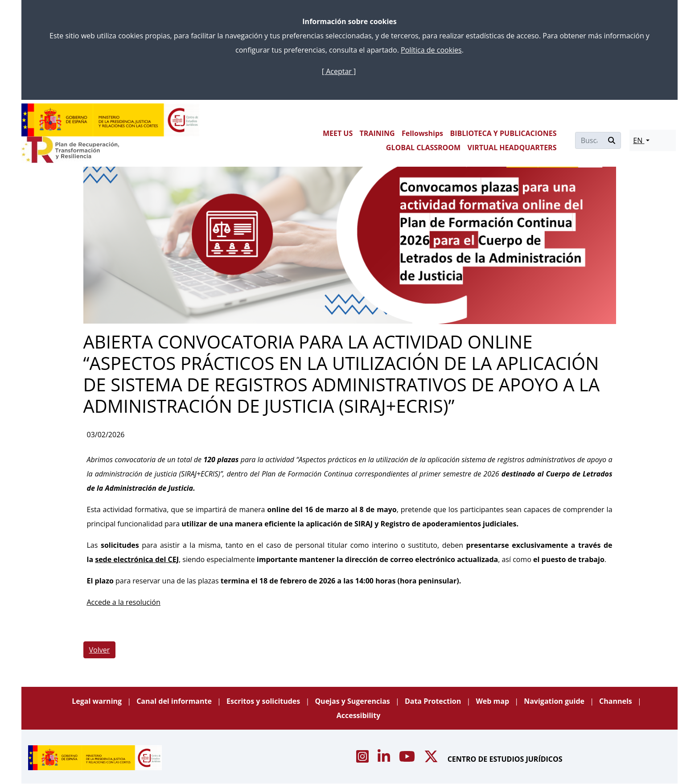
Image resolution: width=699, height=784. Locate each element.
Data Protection (434, 701)
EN (639, 140)
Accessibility (359, 715)
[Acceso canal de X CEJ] (432, 759)
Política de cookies (431, 50)
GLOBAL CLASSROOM (423, 148)
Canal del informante (175, 701)
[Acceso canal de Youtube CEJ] (408, 759)
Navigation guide (555, 701)
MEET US (338, 133)
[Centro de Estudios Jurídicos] (111, 120)
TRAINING (377, 133)
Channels (617, 701)
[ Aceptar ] (339, 71)
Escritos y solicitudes (264, 701)
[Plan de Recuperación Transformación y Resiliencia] (70, 150)
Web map (493, 701)
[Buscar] (589, 140)
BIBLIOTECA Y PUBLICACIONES (503, 133)
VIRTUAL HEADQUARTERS (512, 148)
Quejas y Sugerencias (353, 701)
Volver (100, 650)
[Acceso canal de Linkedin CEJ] (385, 759)
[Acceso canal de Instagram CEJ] (363, 759)
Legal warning (98, 701)
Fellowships (422, 133)
